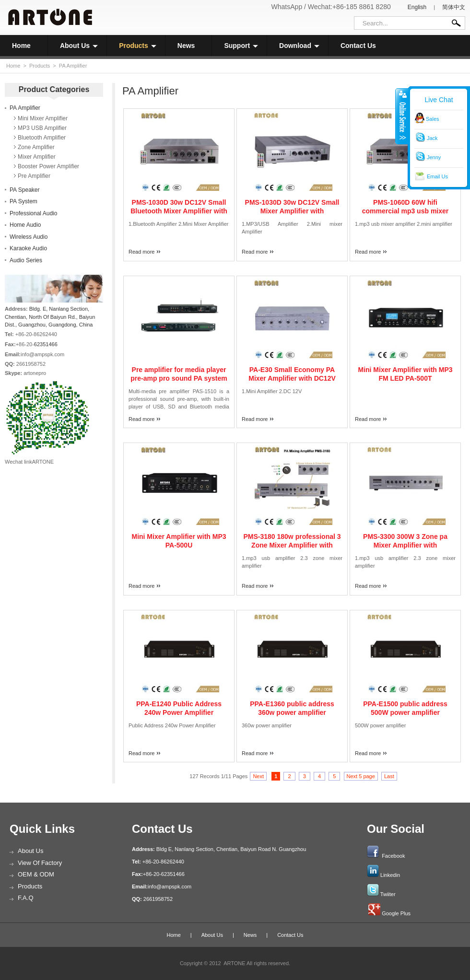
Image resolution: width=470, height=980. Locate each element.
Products (138, 46)
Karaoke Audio (28, 248)
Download (299, 46)
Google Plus (396, 913)
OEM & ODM (36, 874)
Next (258, 776)
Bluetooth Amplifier (42, 138)
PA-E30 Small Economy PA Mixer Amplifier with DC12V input (292, 378)
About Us (79, 46)
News (186, 46)
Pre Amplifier (34, 176)
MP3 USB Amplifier (42, 128)
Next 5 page (361, 776)
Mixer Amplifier (37, 157)
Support (241, 46)
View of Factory (40, 863)
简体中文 (454, 7)
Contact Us (358, 46)
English (417, 7)
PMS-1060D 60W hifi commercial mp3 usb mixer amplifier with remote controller (405, 211)
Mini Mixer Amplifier (43, 118)
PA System (23, 201)
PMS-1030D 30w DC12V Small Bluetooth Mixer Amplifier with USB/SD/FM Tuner (179, 211)
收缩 (402, 116)
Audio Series (26, 260)
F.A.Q (26, 898)
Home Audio (25, 225)
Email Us (437, 176)
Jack (432, 138)
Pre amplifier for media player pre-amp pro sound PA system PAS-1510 (179, 378)
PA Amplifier (73, 66)
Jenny (434, 157)
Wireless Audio (29, 237)
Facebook (393, 856)
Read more (141, 252)
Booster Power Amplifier (48, 166)
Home (21, 46)
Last (389, 776)
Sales (433, 119)
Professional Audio (33, 213)
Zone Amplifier (36, 147)
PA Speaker (24, 190)
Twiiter (388, 894)
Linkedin (390, 875)
